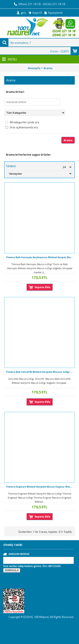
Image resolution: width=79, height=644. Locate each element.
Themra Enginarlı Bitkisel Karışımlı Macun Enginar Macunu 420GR (40, 487)
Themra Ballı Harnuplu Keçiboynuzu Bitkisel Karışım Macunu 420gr (40, 257)
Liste (13, 166)
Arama (48, 68)
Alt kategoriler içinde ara (22, 122)
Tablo (9, 166)
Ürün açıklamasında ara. (22, 127)
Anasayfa (34, 68)
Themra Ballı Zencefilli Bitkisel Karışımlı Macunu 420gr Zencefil (40, 372)
